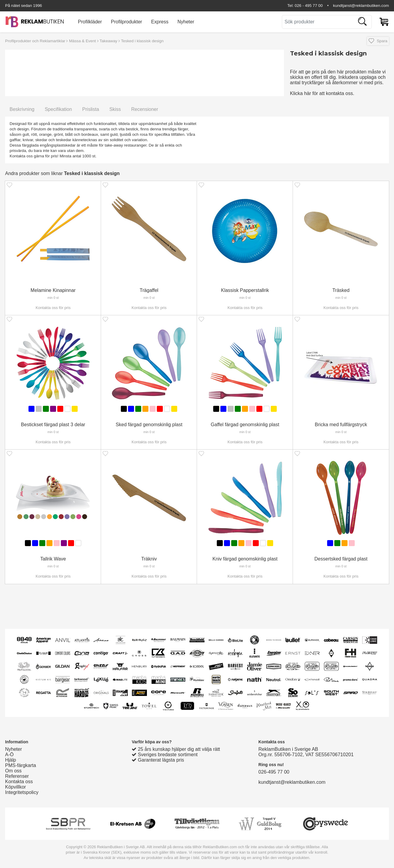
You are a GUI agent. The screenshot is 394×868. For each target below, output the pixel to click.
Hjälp (10, 760)
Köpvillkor (15, 787)
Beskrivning (22, 109)
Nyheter (186, 22)
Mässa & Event (82, 41)
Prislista (91, 109)
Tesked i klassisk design (142, 41)
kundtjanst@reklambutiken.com (361, 6)
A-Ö (9, 755)
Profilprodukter (127, 22)
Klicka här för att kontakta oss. (322, 93)
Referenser (17, 776)
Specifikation (58, 109)
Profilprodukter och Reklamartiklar (35, 41)
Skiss (115, 109)
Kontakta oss (19, 782)
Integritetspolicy (22, 792)
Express (160, 22)
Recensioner (145, 109)
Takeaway (108, 41)
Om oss (13, 771)
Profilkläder (90, 22)
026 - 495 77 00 (309, 6)
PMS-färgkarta (21, 765)
